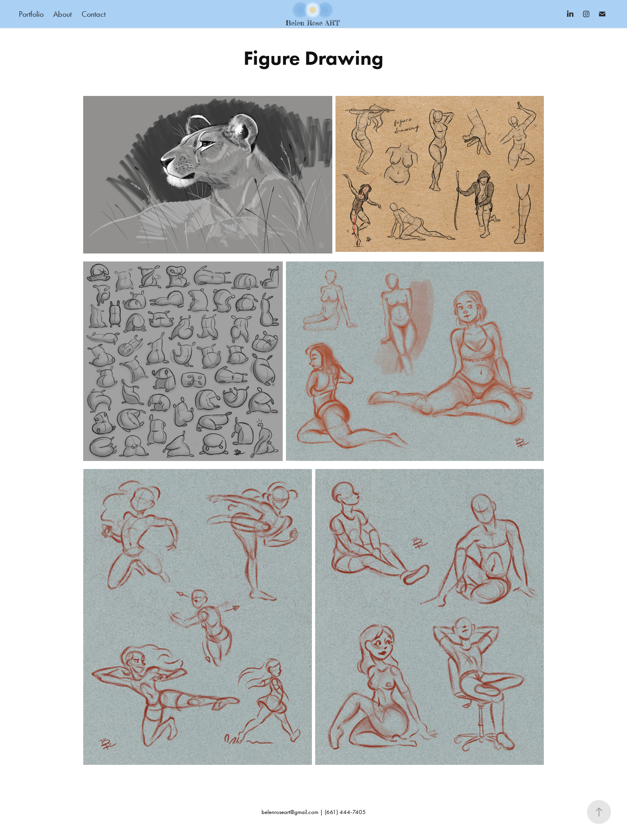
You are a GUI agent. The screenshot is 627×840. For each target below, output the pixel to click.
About (62, 14)
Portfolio (31, 14)
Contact (94, 14)
